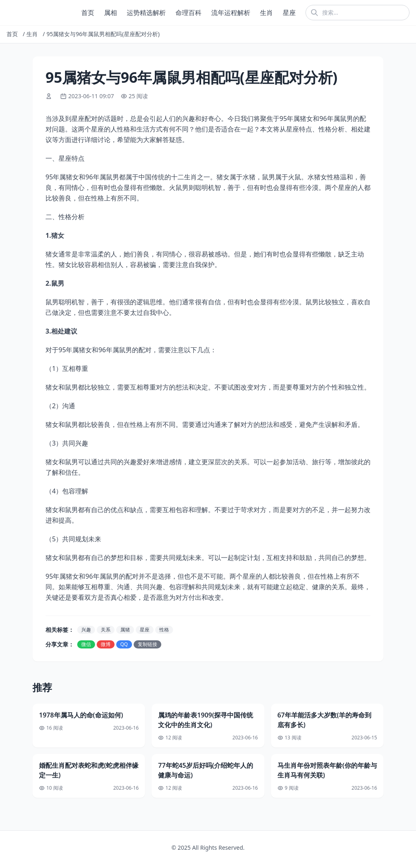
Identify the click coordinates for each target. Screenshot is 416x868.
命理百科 (188, 13)
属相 (110, 13)
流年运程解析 (231, 13)
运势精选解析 (146, 13)
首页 (88, 13)
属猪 (125, 630)
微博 (106, 644)
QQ (124, 644)
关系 (106, 630)
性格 (164, 630)
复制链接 (147, 644)
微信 (86, 644)
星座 (289, 13)
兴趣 (86, 630)
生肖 (266, 13)
